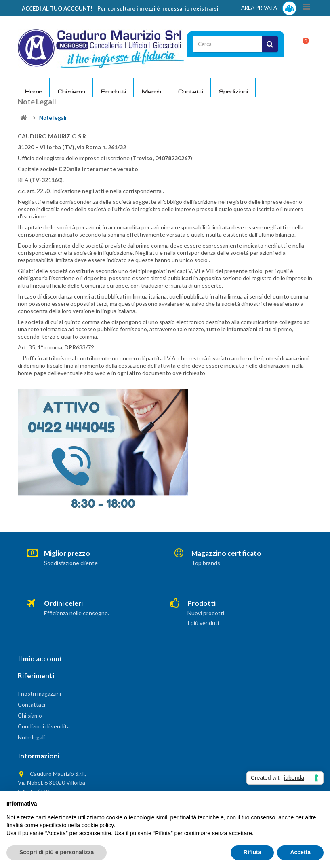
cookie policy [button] (98, 825)
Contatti (191, 91)
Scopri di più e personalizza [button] (57, 852)
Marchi (152, 91)
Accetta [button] (300, 852)
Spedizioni (233, 91)
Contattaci (32, 704)
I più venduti (203, 623)
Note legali (31, 737)
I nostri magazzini (39, 693)
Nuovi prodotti (206, 613)
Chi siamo (71, 91)
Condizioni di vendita (44, 726)
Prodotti (114, 91)
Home (34, 91)
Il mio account (40, 659)
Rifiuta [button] (252, 852)
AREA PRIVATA (269, 8)
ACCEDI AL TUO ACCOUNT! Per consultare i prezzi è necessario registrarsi (120, 8)
